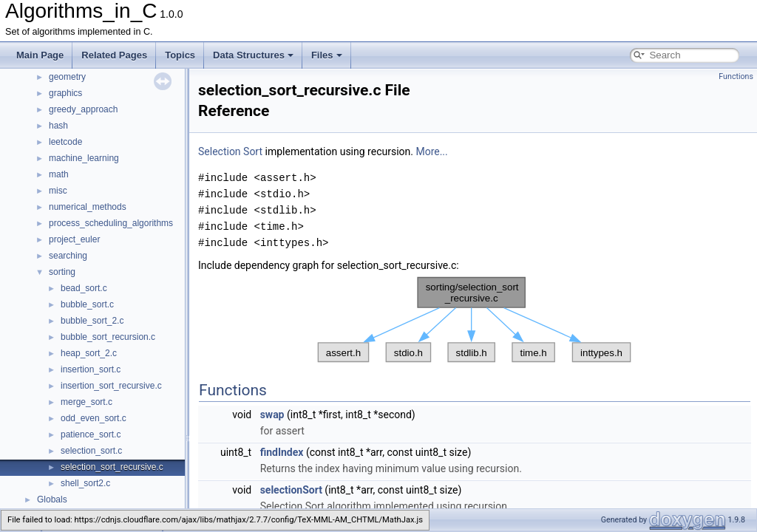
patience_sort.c (91, 434)
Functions (736, 76)
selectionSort (291, 490)
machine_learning (84, 158)
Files (327, 55)
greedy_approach (83, 109)
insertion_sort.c (91, 369)
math (59, 174)
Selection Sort (230, 151)
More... (431, 151)
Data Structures (253, 55)
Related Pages (114, 55)
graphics (65, 93)
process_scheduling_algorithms (111, 223)
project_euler (74, 239)
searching (68, 256)
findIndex (282, 452)
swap (272, 415)
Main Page (40, 55)
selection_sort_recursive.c (112, 467)
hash (58, 126)
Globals (52, 499)
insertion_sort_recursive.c (111, 386)
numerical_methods (88, 207)
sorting (62, 272)
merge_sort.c (86, 402)
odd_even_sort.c (94, 418)
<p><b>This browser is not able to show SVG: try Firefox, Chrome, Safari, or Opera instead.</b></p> (475, 320)
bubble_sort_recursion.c (108, 337)
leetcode (65, 142)
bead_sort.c (84, 288)
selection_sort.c (91, 451)
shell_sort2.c (85, 483)
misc (58, 191)
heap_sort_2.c (89, 353)
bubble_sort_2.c (92, 321)
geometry (67, 77)
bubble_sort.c (87, 304)
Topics (180, 55)
